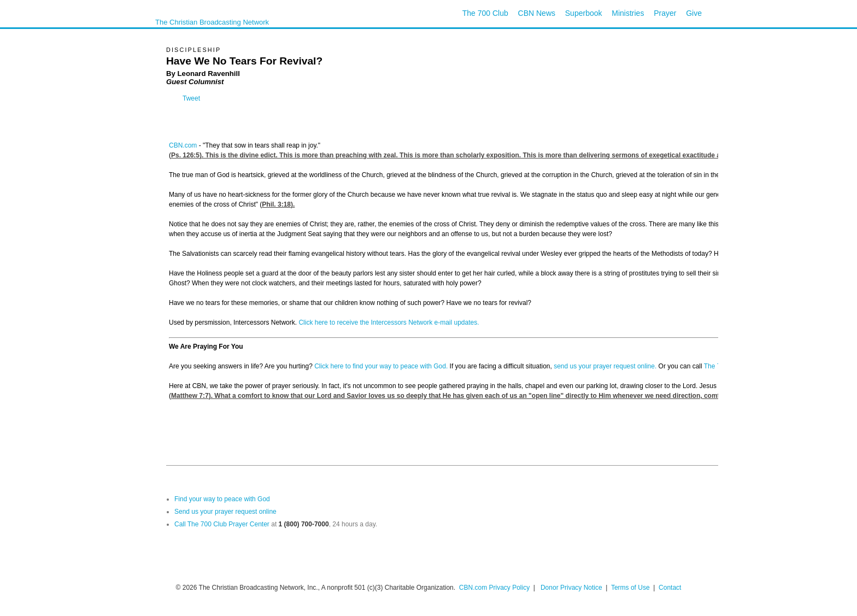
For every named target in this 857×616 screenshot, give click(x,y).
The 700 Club (485, 13)
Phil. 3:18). (278, 204)
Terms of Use (631, 588)
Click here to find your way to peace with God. (381, 366)
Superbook (584, 13)
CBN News (537, 13)
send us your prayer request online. (605, 366)
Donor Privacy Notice (571, 588)
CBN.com (183, 145)
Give (694, 13)
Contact (670, 588)
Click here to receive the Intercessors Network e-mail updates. (389, 322)
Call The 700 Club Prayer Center (222, 524)
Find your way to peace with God (222, 499)
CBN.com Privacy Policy (494, 588)
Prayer (665, 13)
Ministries (628, 13)
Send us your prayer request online (225, 512)
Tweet (191, 98)
